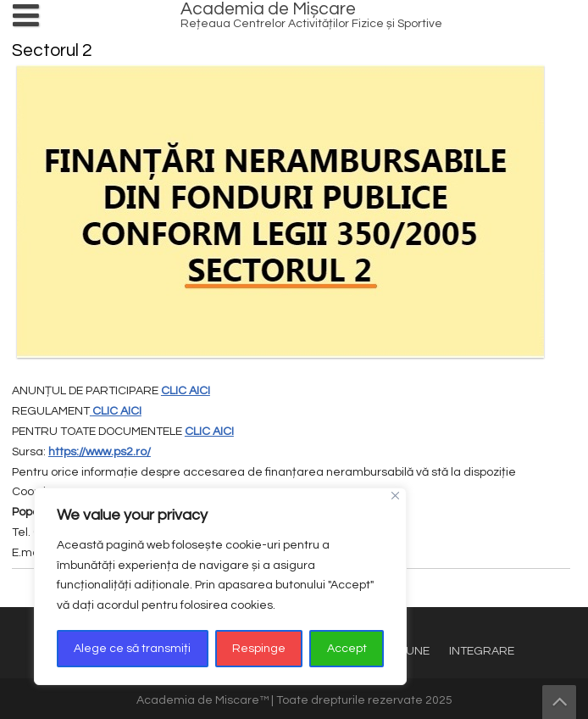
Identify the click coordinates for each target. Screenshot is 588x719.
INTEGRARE (482, 651)
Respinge (259, 649)
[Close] (395, 496)
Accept (347, 649)
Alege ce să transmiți (132, 649)
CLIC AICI (186, 391)
